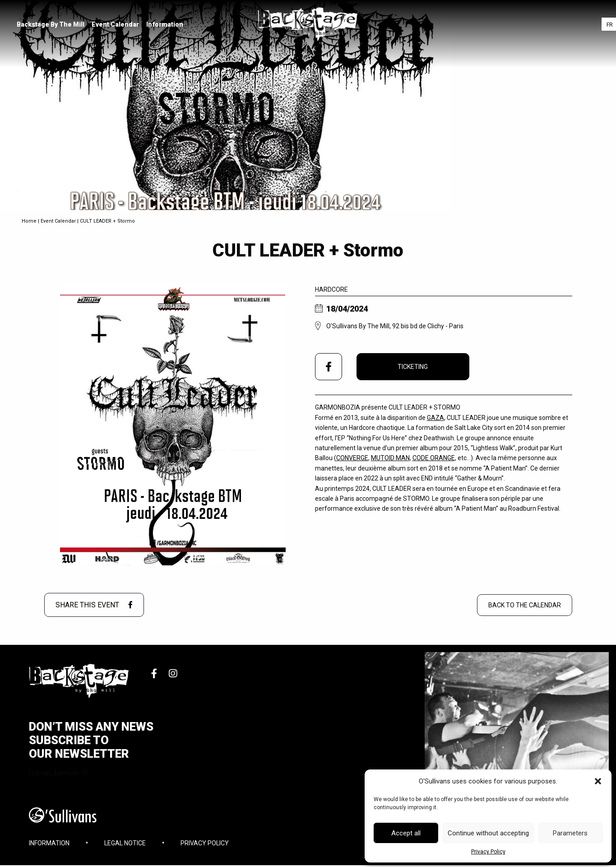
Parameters (570, 833)
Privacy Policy (488, 852)
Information (166, 25)
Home (29, 221)
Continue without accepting (488, 833)
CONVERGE (352, 458)
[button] (598, 781)
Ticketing (413, 367)
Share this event (94, 605)
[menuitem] (52, 25)
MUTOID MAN (390, 458)
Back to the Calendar (525, 605)
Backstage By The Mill (52, 25)
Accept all (406, 833)
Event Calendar (117, 25)
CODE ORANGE (434, 458)
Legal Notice (125, 847)
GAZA (435, 418)
